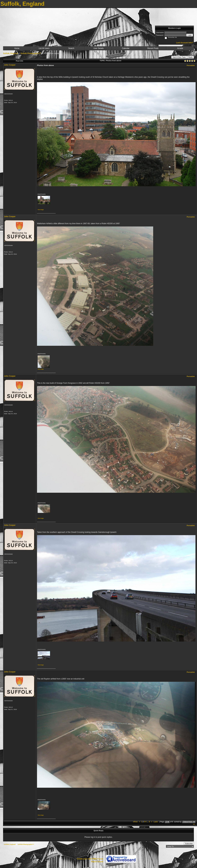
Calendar (126, 48)
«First (135, 822)
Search (71, 48)
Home (17, 48)
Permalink (191, 65)
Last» (156, 822)
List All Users (44, 48)
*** (194, 825)
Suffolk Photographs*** (31, 53)
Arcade (180, 48)
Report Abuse (97, 862)
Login (190, 35)
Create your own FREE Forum (90, 859)
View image (41, 210)
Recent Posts (153, 48)
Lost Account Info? (185, 43)
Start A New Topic (179, 57)
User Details (98, 48)
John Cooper (10, 65)
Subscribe (189, 844)
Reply (190, 57)
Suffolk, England (10, 53)
